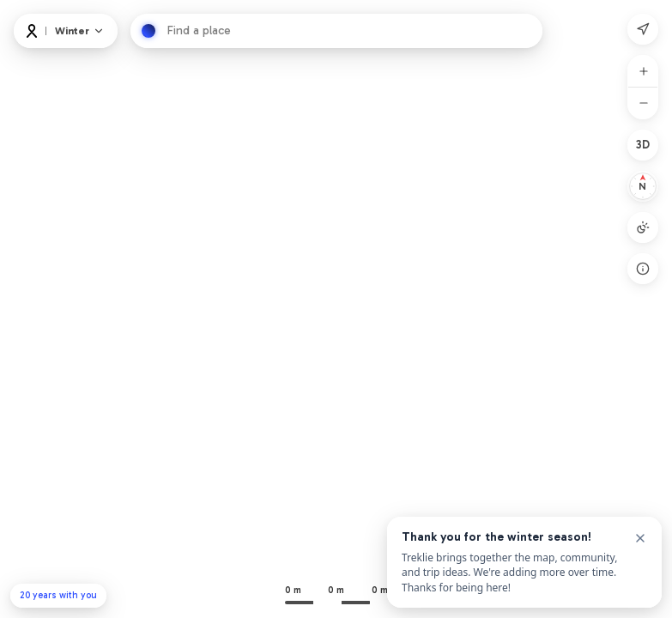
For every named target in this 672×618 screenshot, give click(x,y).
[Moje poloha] (643, 29)
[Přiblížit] (644, 71)
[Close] (640, 538)
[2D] (643, 145)
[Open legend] (643, 269)
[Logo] (32, 31)
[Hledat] (148, 31)
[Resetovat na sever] (643, 186)
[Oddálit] (644, 103)
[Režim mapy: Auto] (643, 227)
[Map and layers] (80, 31)
